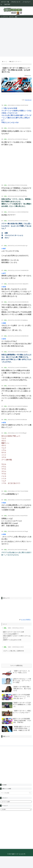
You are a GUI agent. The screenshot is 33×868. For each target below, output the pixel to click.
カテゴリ (11, 16)
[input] (16, 793)
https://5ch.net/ (28, 100)
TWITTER (7, 4)
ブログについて (16, 2)
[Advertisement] (16, 36)
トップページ (4, 16)
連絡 (16, 16)
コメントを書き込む (17, 665)
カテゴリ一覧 (5, 2)
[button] (30, 793)
